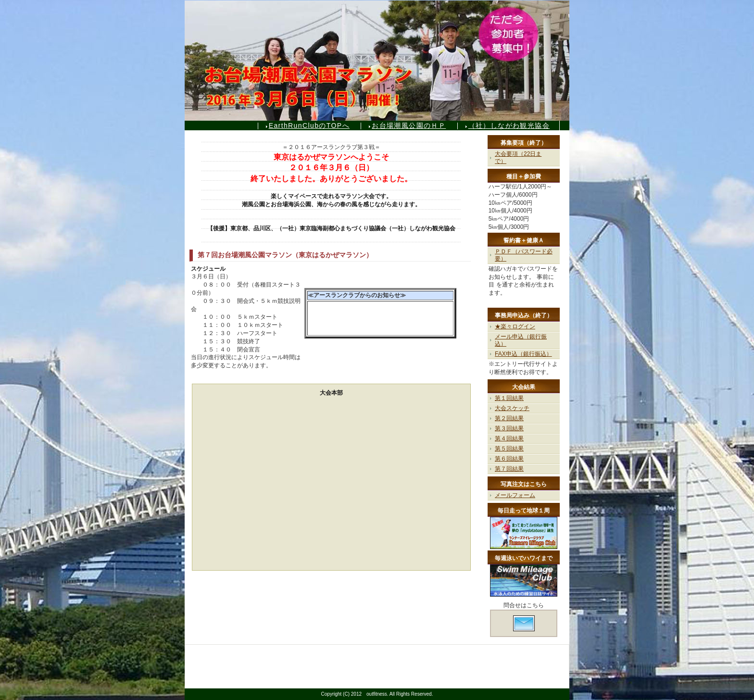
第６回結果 (509, 459)
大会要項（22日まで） (518, 157)
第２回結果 (509, 418)
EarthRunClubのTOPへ (309, 125)
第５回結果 (509, 449)
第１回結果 (509, 398)
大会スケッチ (512, 408)
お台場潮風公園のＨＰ (409, 125)
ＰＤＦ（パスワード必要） (524, 255)
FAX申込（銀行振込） (523, 354)
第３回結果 (509, 428)
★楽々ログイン (515, 326)
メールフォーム (515, 495)
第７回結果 (509, 469)
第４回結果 (509, 438)
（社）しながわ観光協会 (509, 125)
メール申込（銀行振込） (521, 340)
